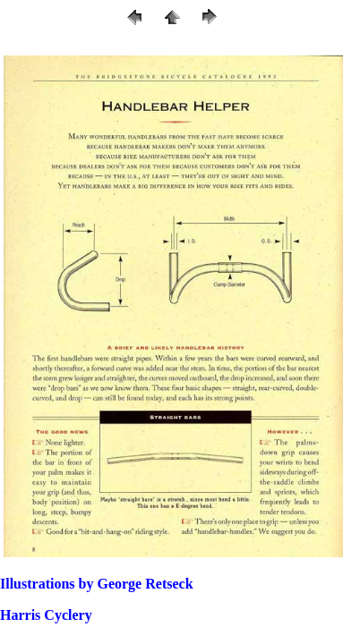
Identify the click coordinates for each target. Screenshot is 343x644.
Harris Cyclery (46, 615)
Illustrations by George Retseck (97, 584)
